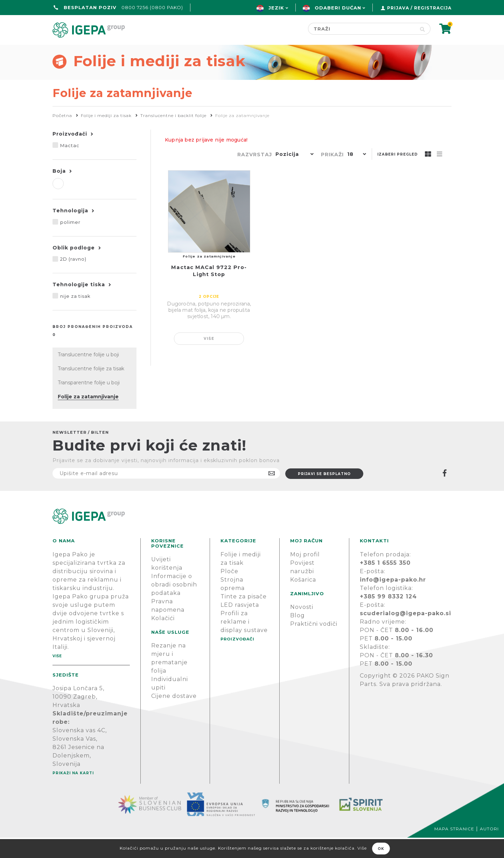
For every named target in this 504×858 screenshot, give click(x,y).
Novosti (302, 627)
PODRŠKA (430, 51)
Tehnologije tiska (79, 305)
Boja (59, 191)
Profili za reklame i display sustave (244, 642)
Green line (229, 51)
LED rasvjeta (240, 625)
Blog (297, 636)
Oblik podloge (74, 268)
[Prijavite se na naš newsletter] (166, 494)
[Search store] (361, 29)
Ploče (229, 592)
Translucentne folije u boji (88, 375)
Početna (69, 51)
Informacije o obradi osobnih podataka (174, 605)
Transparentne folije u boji (89, 403)
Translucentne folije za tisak (91, 389)
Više (209, 359)
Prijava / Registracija (419, 8)
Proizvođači (293, 51)
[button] (293, 175)
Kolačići (163, 639)
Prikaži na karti (73, 793)
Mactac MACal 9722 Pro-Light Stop (209, 291)
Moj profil (305, 575)
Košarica (303, 600)
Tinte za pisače (244, 617)
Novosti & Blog (365, 51)
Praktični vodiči (314, 644)
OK (381, 849)
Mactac (70, 166)
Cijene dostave (174, 716)
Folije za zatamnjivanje (88, 417)
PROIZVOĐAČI (237, 659)
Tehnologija (70, 231)
